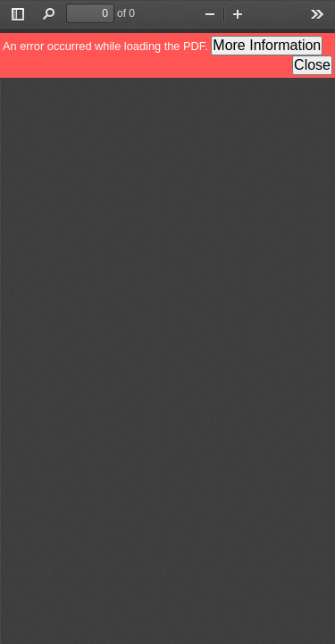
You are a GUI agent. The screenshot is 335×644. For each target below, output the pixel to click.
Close (312, 65)
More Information (267, 45)
